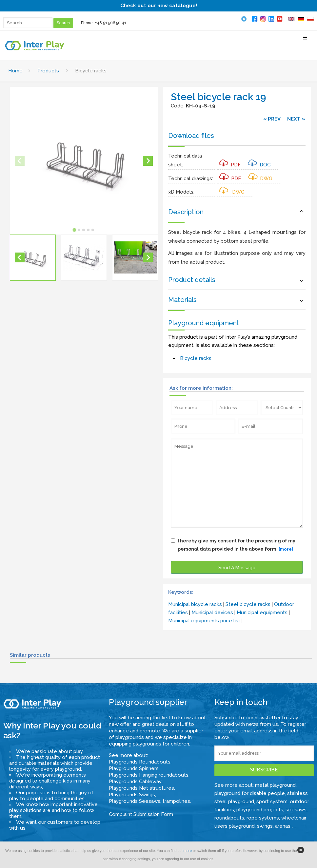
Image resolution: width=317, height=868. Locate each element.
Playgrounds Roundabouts (140, 762)
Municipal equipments (262, 613)
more (188, 851)
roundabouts (229, 818)
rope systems (263, 818)
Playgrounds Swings (132, 795)
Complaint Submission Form (141, 814)
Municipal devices (212, 613)
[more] (286, 549)
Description (186, 212)
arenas (283, 826)
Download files (191, 136)
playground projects (260, 810)
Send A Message (237, 568)
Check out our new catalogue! (159, 6)
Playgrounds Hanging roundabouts (149, 775)
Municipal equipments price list (204, 621)
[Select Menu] (305, 40)
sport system (272, 802)
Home (15, 71)
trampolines (176, 801)
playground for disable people (250, 793)
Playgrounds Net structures (141, 788)
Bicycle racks (196, 358)
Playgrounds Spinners (134, 768)
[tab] (74, 230)
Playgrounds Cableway (135, 782)
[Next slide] (148, 161)
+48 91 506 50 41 (111, 23)
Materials (182, 300)
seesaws (296, 810)
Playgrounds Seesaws (135, 801)
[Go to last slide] (20, 257)
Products (48, 71)
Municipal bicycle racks (195, 604)
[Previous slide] (20, 161)
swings (265, 826)
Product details (192, 280)
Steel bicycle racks (248, 604)
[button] (33, 257)
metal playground (275, 785)
